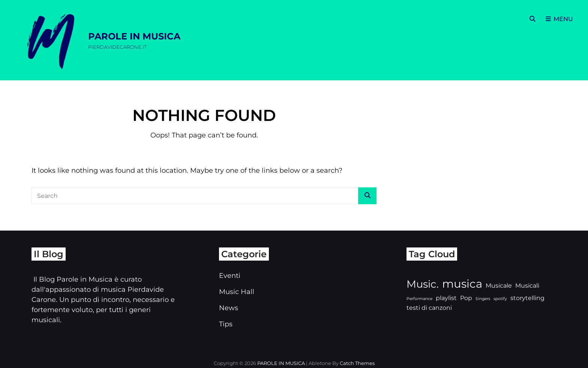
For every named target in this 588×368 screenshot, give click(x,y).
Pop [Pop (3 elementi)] (466, 298)
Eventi (230, 276)
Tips (226, 324)
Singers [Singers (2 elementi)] (483, 299)
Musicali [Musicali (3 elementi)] (527, 286)
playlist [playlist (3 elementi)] (446, 298)
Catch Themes (357, 363)
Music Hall (237, 292)
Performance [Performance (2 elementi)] (419, 299)
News (229, 308)
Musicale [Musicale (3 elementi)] (499, 286)
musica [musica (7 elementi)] (462, 284)
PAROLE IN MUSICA (134, 36)
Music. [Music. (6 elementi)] (423, 284)
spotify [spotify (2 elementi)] (500, 299)
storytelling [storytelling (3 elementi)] (527, 298)
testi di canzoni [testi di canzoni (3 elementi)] (429, 308)
